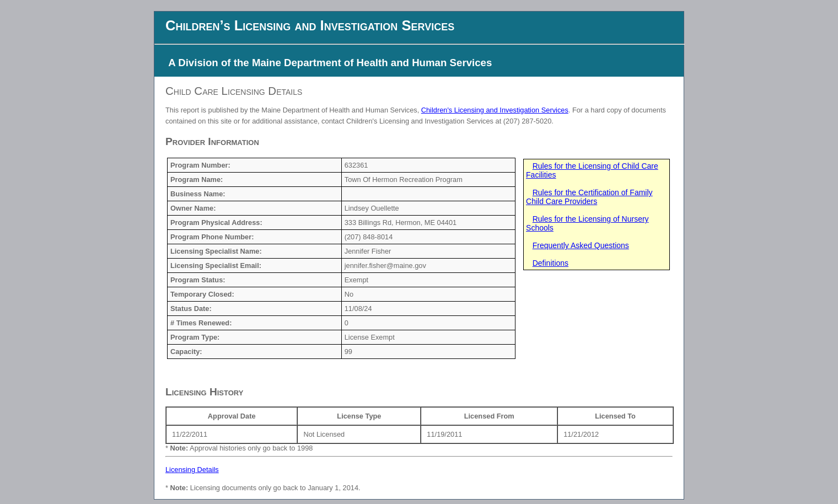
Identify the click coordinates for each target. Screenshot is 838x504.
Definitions (550, 263)
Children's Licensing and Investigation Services (495, 110)
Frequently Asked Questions (581, 245)
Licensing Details (192, 470)
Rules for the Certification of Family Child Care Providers (589, 197)
